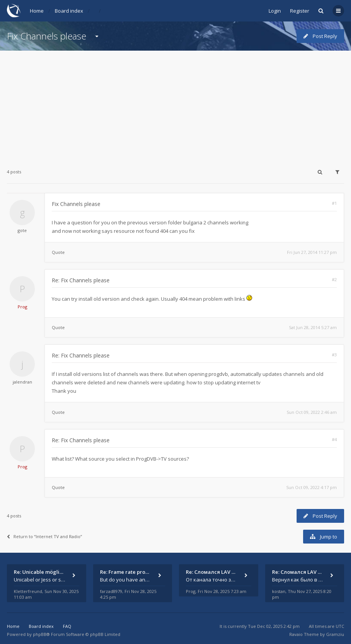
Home (37, 11)
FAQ (67, 626)
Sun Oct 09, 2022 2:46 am (312, 412)
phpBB (40, 634)
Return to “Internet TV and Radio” (44, 536)
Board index (69, 11)
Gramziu (335, 634)
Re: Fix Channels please (81, 280)
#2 (334, 279)
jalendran (22, 382)
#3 (334, 355)
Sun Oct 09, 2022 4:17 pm (312, 487)
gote (22, 230)
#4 (334, 439)
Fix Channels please (47, 36)
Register (300, 11)
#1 (334, 203)
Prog (22, 307)
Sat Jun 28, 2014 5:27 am (313, 327)
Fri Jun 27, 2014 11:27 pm (312, 252)
